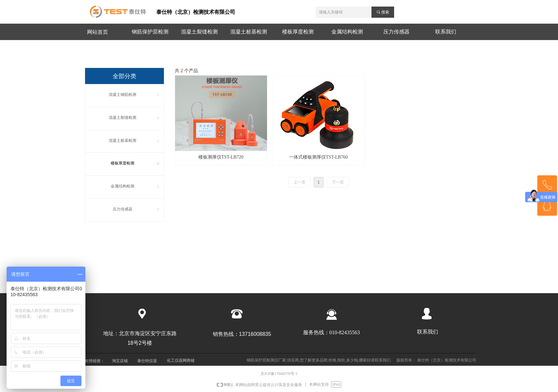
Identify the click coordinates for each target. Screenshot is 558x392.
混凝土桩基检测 (249, 32)
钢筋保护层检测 (150, 32)
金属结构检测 (347, 32)
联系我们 (446, 32)
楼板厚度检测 (298, 32)
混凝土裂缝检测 (199, 32)
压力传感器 (396, 32)
